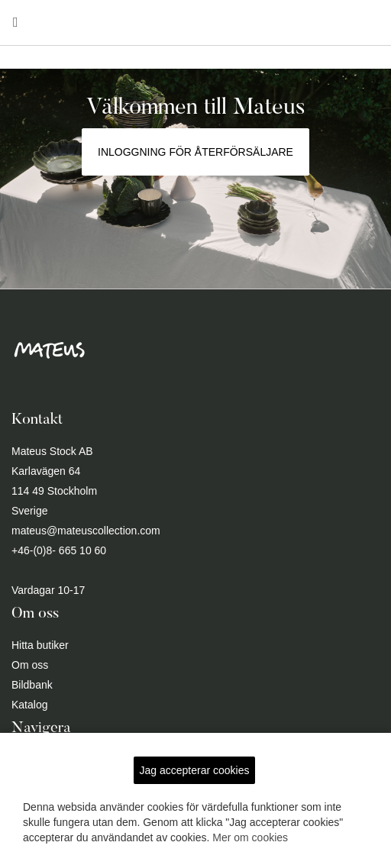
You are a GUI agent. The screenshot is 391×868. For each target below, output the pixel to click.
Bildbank (32, 685)
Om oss (30, 665)
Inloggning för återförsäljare (195, 152)
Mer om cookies (250, 837)
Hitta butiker (40, 645)
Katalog (29, 705)
